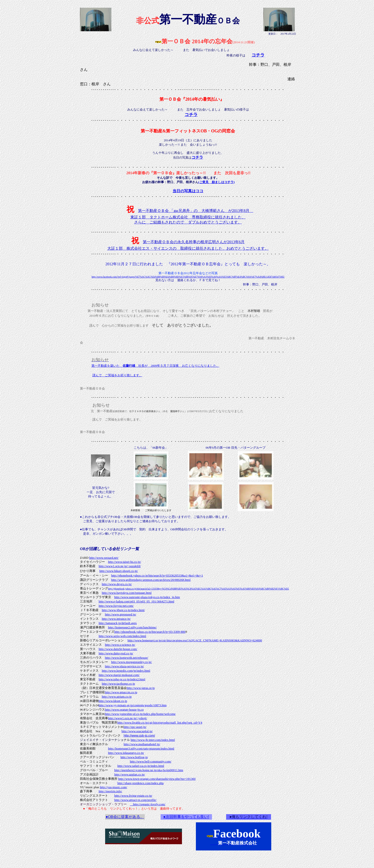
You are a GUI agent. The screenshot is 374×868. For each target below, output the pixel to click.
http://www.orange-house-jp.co (124, 710)
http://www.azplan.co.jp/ (130, 774)
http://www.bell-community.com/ (151, 761)
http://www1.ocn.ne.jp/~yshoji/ (128, 718)
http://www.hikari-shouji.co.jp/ (119, 571)
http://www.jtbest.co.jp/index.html (123, 610)
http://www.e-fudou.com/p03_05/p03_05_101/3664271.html (136, 601)
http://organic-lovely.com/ (148, 804)
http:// (133, 705)
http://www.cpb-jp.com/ (139, 735)
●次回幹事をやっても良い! (186, 817)
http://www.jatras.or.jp (141, 688)
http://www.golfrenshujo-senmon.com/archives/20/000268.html (151, 580)
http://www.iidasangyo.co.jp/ (126, 753)
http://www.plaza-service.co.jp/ (124, 666)
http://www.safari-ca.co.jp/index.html (141, 766)
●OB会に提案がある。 (125, 817)
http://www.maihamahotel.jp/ (142, 744)
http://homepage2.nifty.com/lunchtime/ (132, 627)
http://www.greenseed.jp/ (121, 614)
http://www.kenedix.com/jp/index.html (126, 671)
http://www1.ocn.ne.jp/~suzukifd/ (120, 566)
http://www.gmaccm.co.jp (121, 692)
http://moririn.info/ (110, 791)
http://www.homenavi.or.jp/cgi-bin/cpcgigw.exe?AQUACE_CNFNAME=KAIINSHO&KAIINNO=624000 (195, 640)
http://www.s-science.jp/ (120, 645)
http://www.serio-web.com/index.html (122, 636)
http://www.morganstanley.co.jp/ (132, 662)
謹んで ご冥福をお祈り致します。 (117, 375)
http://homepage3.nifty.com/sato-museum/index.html (141, 748)
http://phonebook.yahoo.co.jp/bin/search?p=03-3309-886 (150, 632)
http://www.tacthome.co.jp (118, 684)
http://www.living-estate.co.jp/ (133, 796)
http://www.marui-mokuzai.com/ (119, 675)
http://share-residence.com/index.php (141, 783)
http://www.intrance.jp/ (116, 619)
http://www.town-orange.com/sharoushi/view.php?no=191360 (157, 779)
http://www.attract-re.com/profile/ (135, 800)
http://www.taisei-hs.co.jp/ (124, 562)
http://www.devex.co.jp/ (117, 584)
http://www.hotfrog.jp (134, 757)
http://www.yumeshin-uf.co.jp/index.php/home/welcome (140, 714)
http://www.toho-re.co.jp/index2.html (122, 679)
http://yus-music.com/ (114, 787)
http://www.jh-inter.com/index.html (153, 740)
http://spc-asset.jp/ (135, 727)
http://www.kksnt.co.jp (113, 701)
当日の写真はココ (188, 191)
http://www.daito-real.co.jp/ (116, 653)
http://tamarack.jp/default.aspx (118, 623)
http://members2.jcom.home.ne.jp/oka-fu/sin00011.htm (149, 770)
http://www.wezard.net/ (104, 558)
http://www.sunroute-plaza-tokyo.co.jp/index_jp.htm (147, 597)
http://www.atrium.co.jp (117, 697)
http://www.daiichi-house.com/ (118, 649)
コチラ (197, 157)
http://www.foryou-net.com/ (116, 606)
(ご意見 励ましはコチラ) (217, 182)
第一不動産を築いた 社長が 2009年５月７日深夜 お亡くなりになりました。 (155, 366)
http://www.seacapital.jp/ (137, 731)
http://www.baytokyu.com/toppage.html (127, 593)
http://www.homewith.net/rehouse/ (127, 658)
